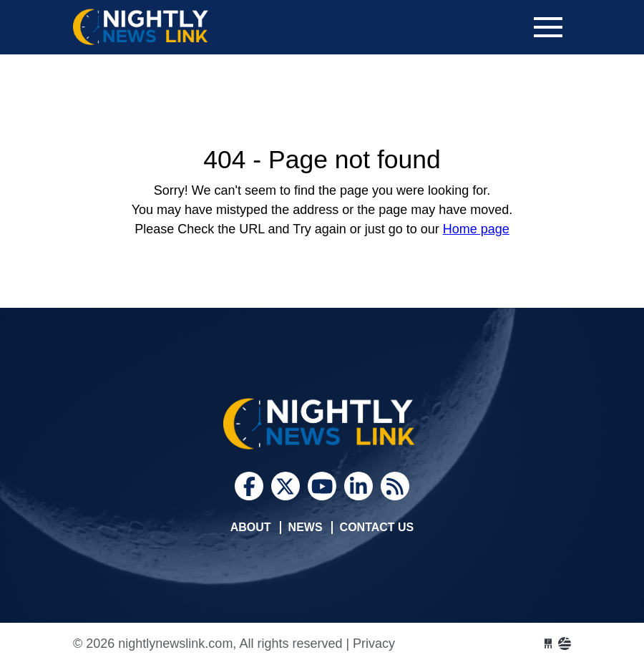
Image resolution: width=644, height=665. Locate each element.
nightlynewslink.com (180, 27)
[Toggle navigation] (548, 27)
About (251, 527)
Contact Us (377, 527)
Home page (476, 229)
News (306, 527)
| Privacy (370, 644)
